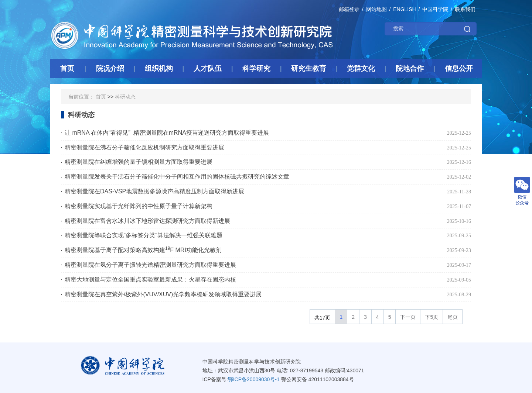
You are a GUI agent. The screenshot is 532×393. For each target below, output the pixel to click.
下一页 (408, 317)
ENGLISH (404, 9)
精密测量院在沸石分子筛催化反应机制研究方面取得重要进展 (144, 147)
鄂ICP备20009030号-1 (254, 379)
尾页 (453, 317)
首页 (101, 97)
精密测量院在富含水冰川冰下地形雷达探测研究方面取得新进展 (147, 221)
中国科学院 (435, 9)
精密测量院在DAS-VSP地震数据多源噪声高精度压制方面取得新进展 (154, 191)
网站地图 (376, 9)
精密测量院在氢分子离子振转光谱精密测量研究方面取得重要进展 (150, 265)
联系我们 (465, 9)
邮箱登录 (349, 9)
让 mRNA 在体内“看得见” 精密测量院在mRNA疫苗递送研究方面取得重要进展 (167, 133)
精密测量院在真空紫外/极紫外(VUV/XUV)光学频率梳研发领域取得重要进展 (163, 294)
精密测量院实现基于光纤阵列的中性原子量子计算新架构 (139, 206)
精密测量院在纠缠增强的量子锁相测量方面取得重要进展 (139, 162)
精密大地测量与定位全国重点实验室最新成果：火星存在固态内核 (150, 280)
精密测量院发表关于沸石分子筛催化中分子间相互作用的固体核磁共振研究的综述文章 (177, 177)
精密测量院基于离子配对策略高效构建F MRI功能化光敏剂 (143, 249)
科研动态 (125, 97)
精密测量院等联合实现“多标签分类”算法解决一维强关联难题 (144, 235)
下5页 (432, 317)
